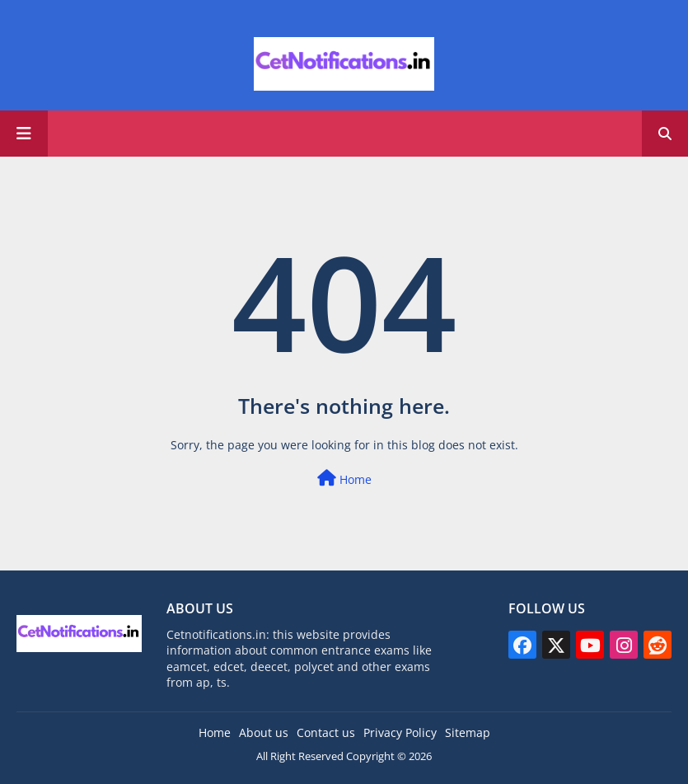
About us (264, 732)
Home (344, 479)
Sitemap (468, 732)
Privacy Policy (400, 732)
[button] (665, 134)
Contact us (326, 732)
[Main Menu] (24, 134)
